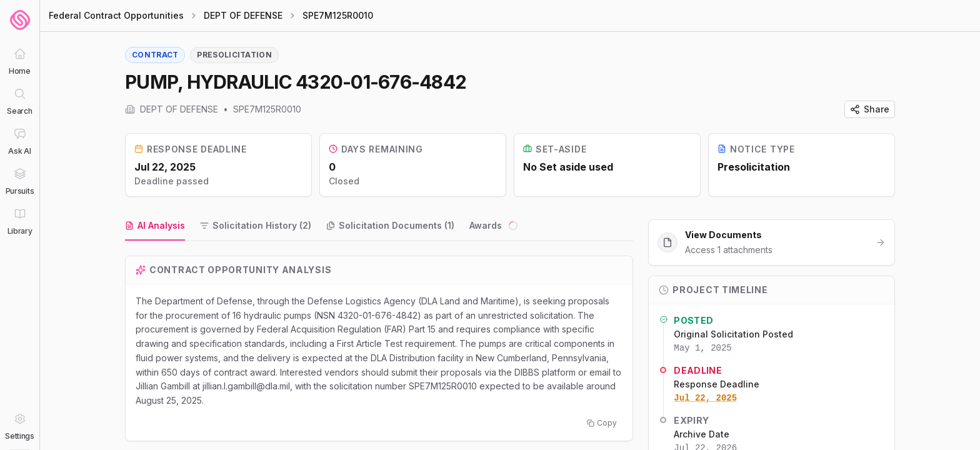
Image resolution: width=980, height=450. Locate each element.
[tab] (155, 226)
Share (870, 109)
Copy (602, 423)
